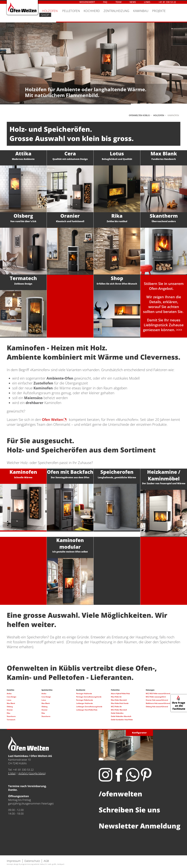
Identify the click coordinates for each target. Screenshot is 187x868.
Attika (9, 694)
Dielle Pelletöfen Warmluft (121, 716)
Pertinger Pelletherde (85, 700)
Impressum (14, 861)
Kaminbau (141, 11)
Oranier (10, 710)
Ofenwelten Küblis (139, 115)
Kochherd (92, 11)
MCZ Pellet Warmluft (119, 710)
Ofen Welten (53, 420)
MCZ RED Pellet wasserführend (158, 694)
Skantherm (11, 716)
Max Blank (11, 703)
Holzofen (159, 115)
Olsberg (10, 707)
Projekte (159, 11)
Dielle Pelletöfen (117, 713)
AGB (46, 861)
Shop (45, 15)
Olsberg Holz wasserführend (157, 707)
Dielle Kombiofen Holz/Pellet (122, 720)
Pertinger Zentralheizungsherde (89, 697)
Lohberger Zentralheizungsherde (89, 707)
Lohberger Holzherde (84, 703)
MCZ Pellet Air (116, 707)
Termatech (11, 720)
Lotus (9, 700)
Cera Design (12, 697)
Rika (8, 713)
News (133, 2)
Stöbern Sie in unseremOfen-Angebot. (164, 286)
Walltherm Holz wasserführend (158, 703)
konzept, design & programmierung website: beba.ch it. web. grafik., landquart (36, 864)
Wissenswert (87, 2)
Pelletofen (71, 11)
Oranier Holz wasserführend (157, 700)
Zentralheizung (116, 11)
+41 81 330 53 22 (167, 2)
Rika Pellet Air (116, 697)
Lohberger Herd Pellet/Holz (87, 710)
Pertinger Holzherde (84, 694)
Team (119, 2)
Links (147, 2)
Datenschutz (32, 861)
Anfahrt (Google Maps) (32, 773)
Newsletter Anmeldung (140, 826)
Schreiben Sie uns (129, 810)
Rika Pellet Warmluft (119, 700)
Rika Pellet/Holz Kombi (120, 703)
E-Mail (12, 773)
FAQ (105, 2)
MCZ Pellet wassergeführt (156, 697)
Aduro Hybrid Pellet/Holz (120, 694)
